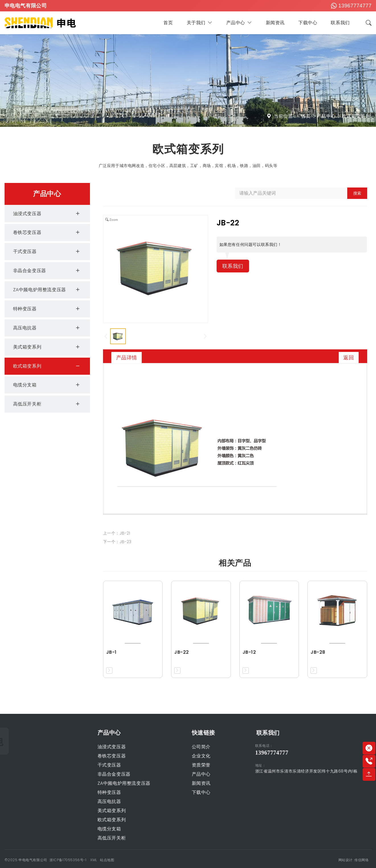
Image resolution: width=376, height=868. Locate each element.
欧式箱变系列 (356, 116)
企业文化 (157, 756)
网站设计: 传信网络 (354, 860)
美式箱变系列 (47, 347)
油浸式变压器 (47, 214)
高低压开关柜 (47, 404)
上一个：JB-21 (117, 533)
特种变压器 (47, 309)
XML (94, 860)
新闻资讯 (275, 23)
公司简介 (157, 747)
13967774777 (351, 6)
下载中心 (308, 23)
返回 (349, 357)
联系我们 (340, 23)
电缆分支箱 (47, 385)
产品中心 (239, 23)
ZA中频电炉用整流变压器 (47, 290)
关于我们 (200, 23)
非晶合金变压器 (47, 271)
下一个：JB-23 (117, 542)
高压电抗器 (47, 328)
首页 (168, 23)
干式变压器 (47, 252)
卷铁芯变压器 (47, 233)
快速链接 (160, 733)
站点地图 (107, 860)
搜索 (357, 193)
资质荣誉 (157, 765)
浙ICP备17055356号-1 (68, 860)
